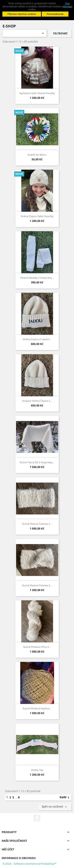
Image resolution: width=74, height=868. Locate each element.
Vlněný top (37, 770)
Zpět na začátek (55, 807)
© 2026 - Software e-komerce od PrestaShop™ (29, 864)
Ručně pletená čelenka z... (37, 524)
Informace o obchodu (19, 858)
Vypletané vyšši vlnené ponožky (37, 93)
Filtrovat (60, 33)
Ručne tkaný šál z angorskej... (37, 462)
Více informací (67, 5)
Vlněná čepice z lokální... (37, 339)
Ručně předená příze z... (37, 647)
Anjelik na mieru (37, 155)
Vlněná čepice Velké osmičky (37, 216)
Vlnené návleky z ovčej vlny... (37, 278)
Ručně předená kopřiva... (37, 708)
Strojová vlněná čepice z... (37, 401)
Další (65, 797)
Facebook (37, 818)
